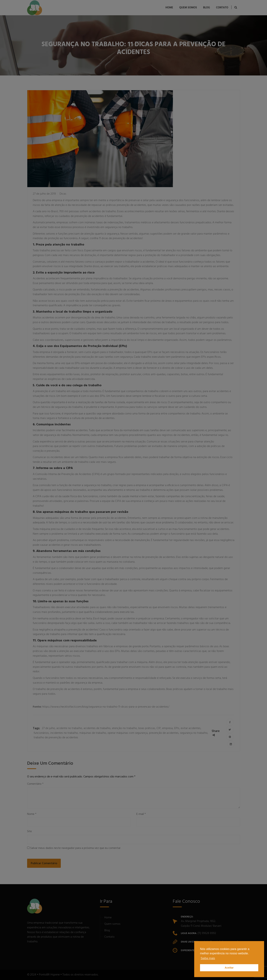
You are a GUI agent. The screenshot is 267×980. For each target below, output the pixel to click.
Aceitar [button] (229, 968)
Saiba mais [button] (208, 958)
